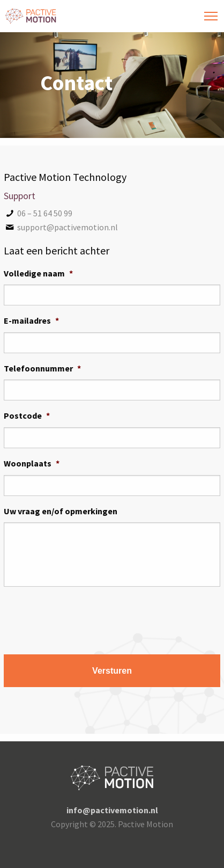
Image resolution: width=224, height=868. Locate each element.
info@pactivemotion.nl (112, 810)
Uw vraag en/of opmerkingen (61, 511)
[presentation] (85, 616)
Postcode (27, 415)
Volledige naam (38, 273)
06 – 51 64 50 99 (38, 213)
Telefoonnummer (42, 368)
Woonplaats (32, 463)
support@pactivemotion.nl (61, 227)
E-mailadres (31, 320)
